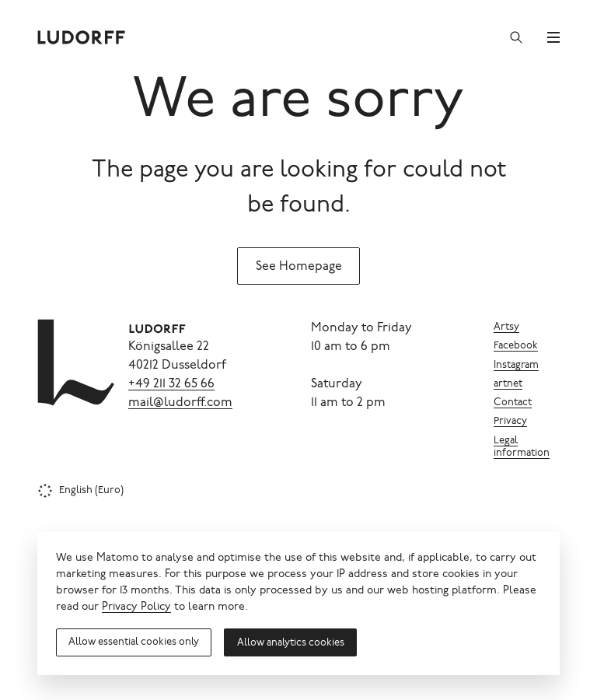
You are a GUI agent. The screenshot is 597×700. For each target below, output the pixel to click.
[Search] (516, 37)
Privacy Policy (136, 607)
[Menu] (553, 37)
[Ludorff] (82, 37)
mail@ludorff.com (180, 403)
